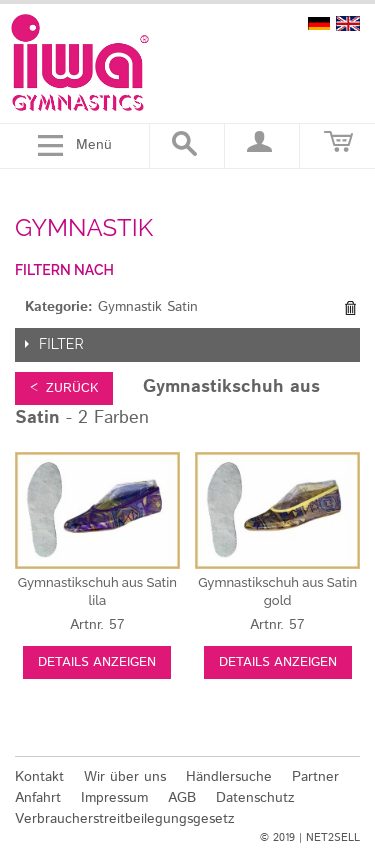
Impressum (114, 798)
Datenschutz (255, 798)
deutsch (319, 23)
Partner (315, 777)
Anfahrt (38, 798)
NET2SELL (333, 838)
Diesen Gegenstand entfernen (350, 308)
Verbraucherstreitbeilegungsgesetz (125, 819)
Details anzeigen (97, 662)
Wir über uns (125, 777)
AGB (182, 798)
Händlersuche (229, 777)
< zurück (64, 388)
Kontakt (39, 777)
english (348, 23)
